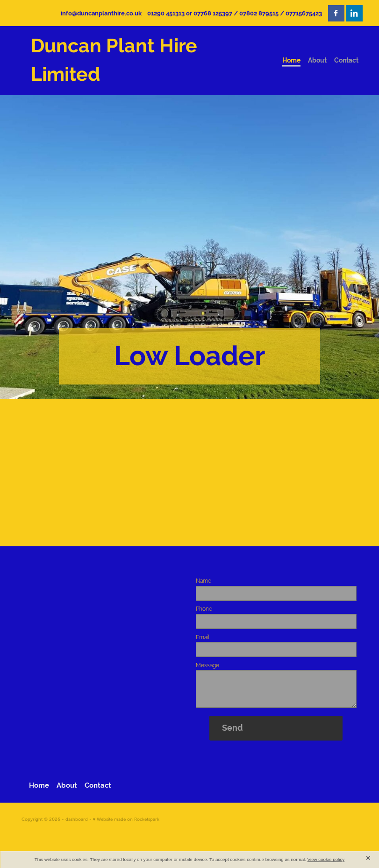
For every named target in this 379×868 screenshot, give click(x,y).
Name (204, 581)
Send (232, 728)
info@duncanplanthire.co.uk (101, 13)
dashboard (77, 819)
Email (203, 637)
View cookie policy (326, 859)
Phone (204, 609)
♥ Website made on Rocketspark (126, 819)
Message (207, 665)
